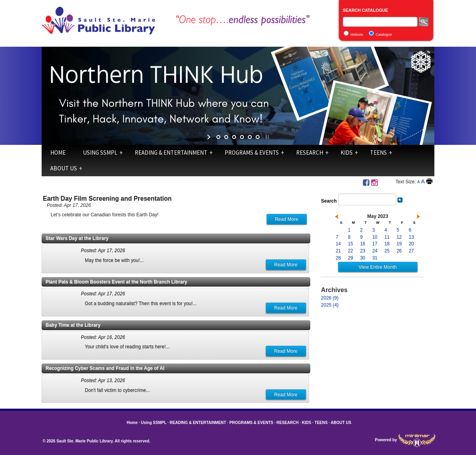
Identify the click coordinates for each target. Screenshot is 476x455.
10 (375, 237)
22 (351, 251)
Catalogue (384, 35)
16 (363, 244)
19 (399, 244)
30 (363, 258)
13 (411, 237)
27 (411, 251)
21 (338, 251)
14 (338, 244)
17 (375, 244)
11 (387, 237)
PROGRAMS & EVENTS (252, 153)
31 (375, 258)
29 (351, 258)
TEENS (378, 153)
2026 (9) (330, 298)
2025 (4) (330, 305)
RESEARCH (310, 153)
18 (387, 244)
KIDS (347, 153)
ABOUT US (64, 168)
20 (411, 244)
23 (363, 251)
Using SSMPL (100, 153)
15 (351, 244)
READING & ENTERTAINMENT (171, 153)
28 (338, 258)
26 (399, 251)
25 (387, 251)
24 (375, 251)
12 (399, 237)
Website (357, 35)
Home (58, 153)
